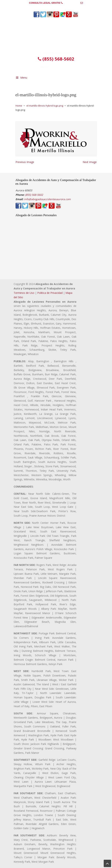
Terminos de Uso (24, 293)
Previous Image (25, 162)
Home (19, 106)
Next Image (90, 162)
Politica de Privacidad (50, 293)
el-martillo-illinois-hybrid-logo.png (45, 106)
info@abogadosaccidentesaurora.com (56, 9)
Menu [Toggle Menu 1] (21, 78)
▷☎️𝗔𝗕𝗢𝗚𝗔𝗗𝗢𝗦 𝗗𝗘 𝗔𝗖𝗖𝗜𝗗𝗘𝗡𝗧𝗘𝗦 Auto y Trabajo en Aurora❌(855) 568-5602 (56, 36)
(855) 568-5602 (72, 3)
